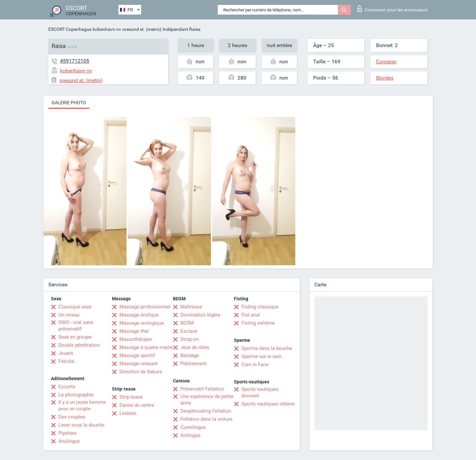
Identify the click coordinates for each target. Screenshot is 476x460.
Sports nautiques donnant (260, 392)
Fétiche (66, 361)
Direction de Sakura (141, 372)
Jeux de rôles (195, 347)
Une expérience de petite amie (207, 400)
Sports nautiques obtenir (268, 404)
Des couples (72, 417)
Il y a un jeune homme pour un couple (82, 405)
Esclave (189, 331)
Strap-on (189, 339)
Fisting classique (260, 307)
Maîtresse (191, 307)
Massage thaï (134, 331)
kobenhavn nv (107, 29)
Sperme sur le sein (262, 356)
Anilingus (190, 435)
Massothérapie (136, 339)
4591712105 (75, 61)
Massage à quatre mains (146, 347)
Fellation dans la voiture (206, 419)
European (386, 62)
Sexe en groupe (75, 337)
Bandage (190, 355)
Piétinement (193, 364)
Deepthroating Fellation (206, 411)
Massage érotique (139, 315)
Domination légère (200, 315)
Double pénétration (79, 345)
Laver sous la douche (81, 425)
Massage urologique (142, 323)
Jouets (66, 353)
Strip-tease (131, 397)
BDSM (187, 323)
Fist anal (251, 315)
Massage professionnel (145, 307)
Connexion (393, 9)
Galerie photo (69, 103)
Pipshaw (67, 433)
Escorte (67, 387)
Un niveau (69, 315)
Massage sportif (137, 355)
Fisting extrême (258, 323)
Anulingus (69, 441)
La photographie (76, 395)
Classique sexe (75, 307)
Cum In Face (255, 365)
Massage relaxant (139, 364)
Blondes (385, 78)
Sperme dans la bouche (267, 348)
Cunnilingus (193, 427)
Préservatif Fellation (202, 389)
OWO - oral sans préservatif (76, 326)
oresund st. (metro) (142, 29)
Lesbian (128, 413)
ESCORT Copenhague (70, 29)
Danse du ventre (137, 405)
